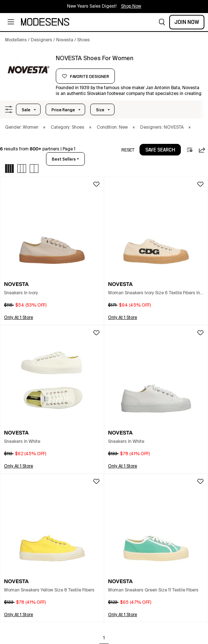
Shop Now (131, 7)
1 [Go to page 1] (104, 638)
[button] (162, 22)
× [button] (44, 128)
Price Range (63, 110)
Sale (26, 110)
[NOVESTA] (28, 68)
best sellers (64, 159)
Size (100, 110)
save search (160, 150)
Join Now (187, 22)
